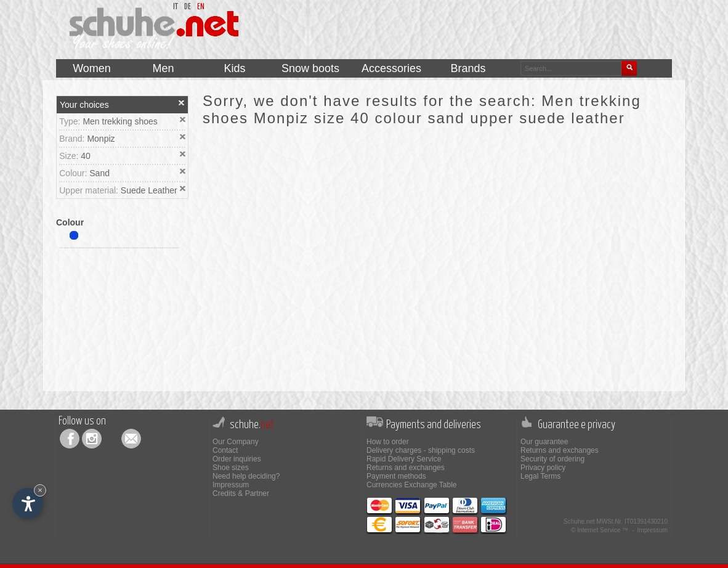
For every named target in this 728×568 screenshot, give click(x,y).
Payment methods (396, 476)
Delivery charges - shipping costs (421, 450)
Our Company (236, 442)
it (176, 7)
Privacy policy (543, 468)
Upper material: (90, 190)
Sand (99, 173)
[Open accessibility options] (28, 503)
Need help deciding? (246, 476)
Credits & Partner (241, 493)
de (188, 7)
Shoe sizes (231, 468)
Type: (71, 121)
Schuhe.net (579, 521)
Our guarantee (544, 442)
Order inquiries (237, 459)
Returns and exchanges (406, 468)
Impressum (231, 485)
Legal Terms (540, 476)
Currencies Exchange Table (412, 485)
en (201, 7)
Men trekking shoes (120, 121)
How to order (388, 442)
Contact (225, 450)
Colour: (74, 173)
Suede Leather (149, 190)
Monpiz (101, 139)
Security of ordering (552, 459)
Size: (70, 156)
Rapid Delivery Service (404, 459)
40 (86, 156)
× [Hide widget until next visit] (40, 490)
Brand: (73, 139)
